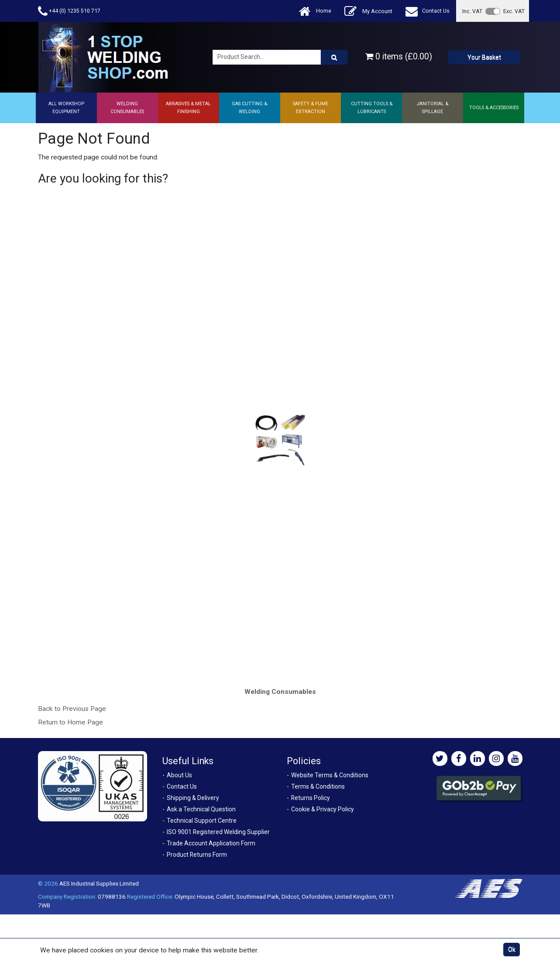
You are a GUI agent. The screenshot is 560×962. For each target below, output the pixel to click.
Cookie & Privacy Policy (323, 809)
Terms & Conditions (318, 786)
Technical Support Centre (202, 821)
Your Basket (484, 57)
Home (315, 11)
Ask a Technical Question (201, 809)
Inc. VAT (472, 11)
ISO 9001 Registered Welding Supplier (218, 832)
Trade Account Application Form (211, 843)
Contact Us (428, 11)
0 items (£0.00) (399, 57)
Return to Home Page (70, 722)
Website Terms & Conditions (330, 775)
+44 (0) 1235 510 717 (69, 11)
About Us (179, 775)
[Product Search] (334, 57)
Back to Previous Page (72, 709)
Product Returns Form (197, 855)
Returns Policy (311, 798)
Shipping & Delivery (193, 798)
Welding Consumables (280, 692)
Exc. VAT (514, 11)
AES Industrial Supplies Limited (99, 883)
